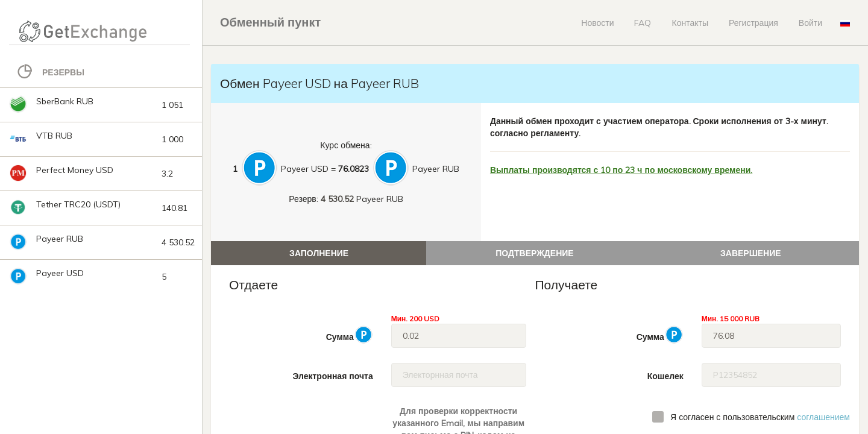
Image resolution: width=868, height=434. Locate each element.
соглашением (823, 417)
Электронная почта (332, 376)
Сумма (350, 335)
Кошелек (665, 376)
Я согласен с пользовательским (760, 417)
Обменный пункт (270, 22)
